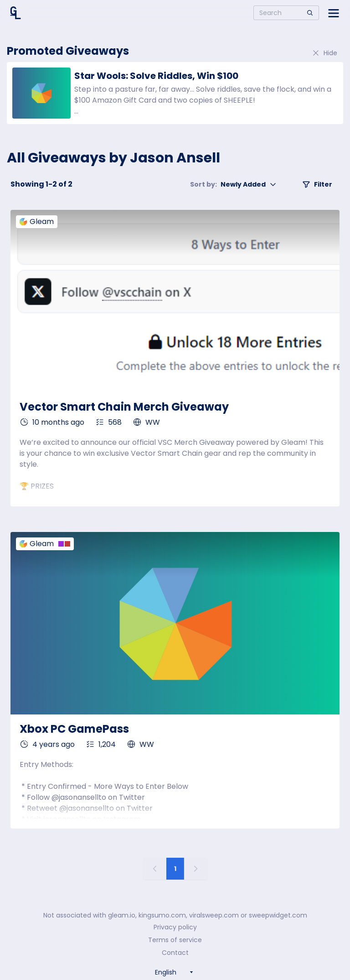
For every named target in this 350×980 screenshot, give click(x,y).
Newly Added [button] (233, 184)
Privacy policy (175, 927)
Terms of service (175, 940)
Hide (324, 53)
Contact (175, 953)
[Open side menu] (334, 13)
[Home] (15, 13)
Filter (317, 184)
